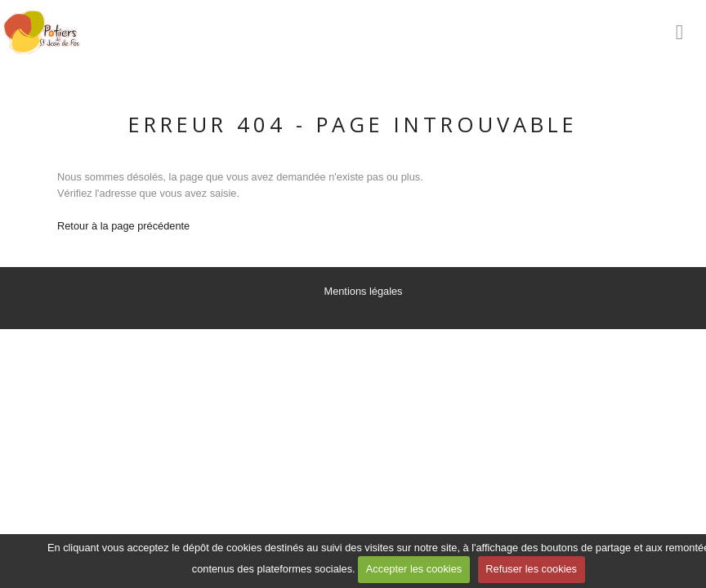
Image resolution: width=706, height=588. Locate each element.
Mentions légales (363, 291)
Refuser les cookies (531, 569)
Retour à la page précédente (123, 226)
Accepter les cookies (414, 569)
